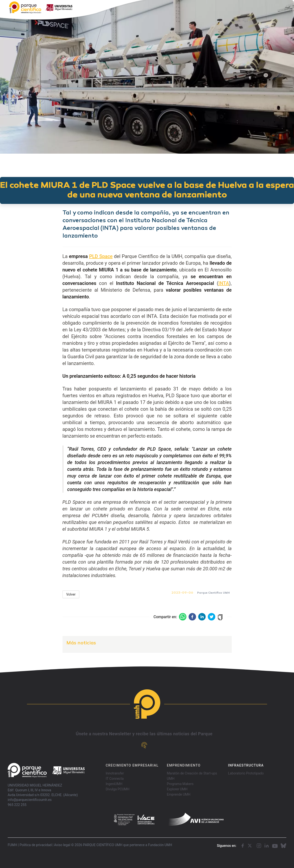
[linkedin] (202, 617)
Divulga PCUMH (118, 789)
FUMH (12, 845)
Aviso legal (62, 845)
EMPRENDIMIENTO (184, 765)
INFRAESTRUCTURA (246, 765)
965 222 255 (17, 805)
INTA (224, 283)
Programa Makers (180, 784)
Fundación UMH (160, 845)
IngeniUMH (114, 784)
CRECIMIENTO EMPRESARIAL (132, 765)
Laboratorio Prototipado (246, 773)
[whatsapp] (183, 617)
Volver (71, 594)
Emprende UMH (179, 794)
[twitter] (212, 617)
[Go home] (46, 770)
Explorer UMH (177, 789)
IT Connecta (115, 779)
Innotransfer (115, 773)
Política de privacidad (35, 845)
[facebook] (192, 617)
